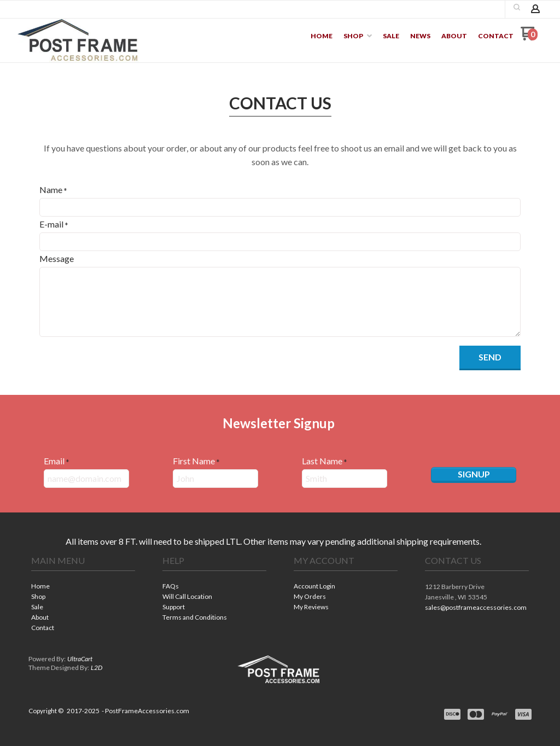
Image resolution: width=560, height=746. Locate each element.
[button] (490, 358)
